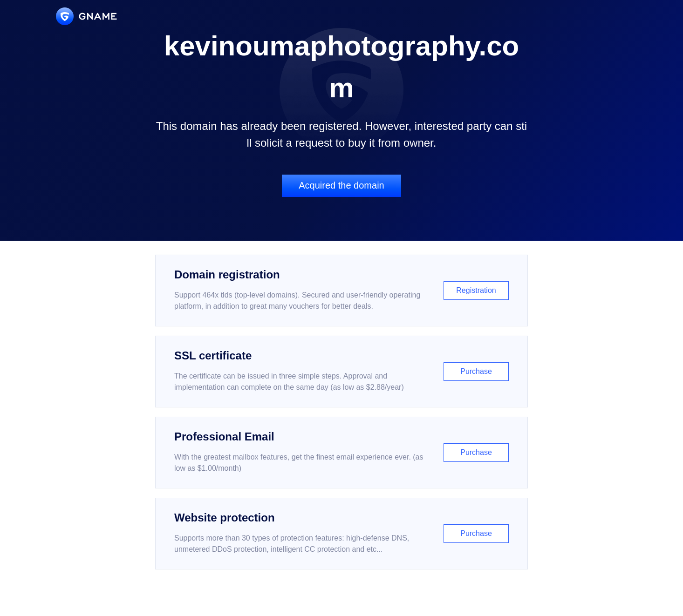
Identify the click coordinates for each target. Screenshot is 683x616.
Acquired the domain (341, 185)
